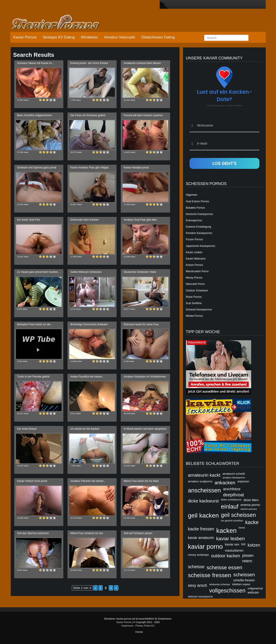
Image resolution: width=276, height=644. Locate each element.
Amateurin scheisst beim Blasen (142, 63)
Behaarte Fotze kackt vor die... (35, 324)
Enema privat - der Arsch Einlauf (89, 63)
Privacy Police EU (145, 626)
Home (139, 632)
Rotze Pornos (194, 297)
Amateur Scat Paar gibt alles (140, 220)
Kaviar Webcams (196, 259)
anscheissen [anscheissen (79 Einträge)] (204, 490)
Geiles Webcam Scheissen (86, 272)
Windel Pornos (194, 316)
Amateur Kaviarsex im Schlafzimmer (145, 377)
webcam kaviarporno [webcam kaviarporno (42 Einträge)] (200, 597)
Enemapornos (194, 220)
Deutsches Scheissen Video (140, 272)
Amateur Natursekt (120, 37)
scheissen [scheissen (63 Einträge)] (244, 575)
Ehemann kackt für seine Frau (141, 324)
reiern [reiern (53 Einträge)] (247, 561)
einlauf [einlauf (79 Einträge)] (230, 506)
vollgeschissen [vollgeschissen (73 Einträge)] (227, 590)
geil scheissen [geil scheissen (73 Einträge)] (238, 515)
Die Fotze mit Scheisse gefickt (88, 115)
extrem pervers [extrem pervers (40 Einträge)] (249, 509)
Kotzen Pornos (194, 265)
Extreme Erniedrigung (198, 227)
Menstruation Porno (197, 271)
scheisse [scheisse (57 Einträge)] (196, 567)
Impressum (127, 626)
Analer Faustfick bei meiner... (87, 377)
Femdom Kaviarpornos (199, 233)
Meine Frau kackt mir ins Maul (141, 481)
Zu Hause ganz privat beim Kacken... (39, 272)
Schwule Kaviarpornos (199, 310)
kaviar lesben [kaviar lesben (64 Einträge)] (230, 539)
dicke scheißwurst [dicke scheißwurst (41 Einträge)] (231, 499)
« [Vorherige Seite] (95, 588)
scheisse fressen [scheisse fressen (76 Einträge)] (210, 575)
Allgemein (192, 195)
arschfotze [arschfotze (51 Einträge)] (232, 489)
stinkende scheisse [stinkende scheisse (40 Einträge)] (220, 584)
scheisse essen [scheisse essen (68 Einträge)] (224, 567)
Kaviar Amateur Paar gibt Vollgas (89, 168)
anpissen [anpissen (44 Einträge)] (243, 481)
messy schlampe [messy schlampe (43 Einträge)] (198, 555)
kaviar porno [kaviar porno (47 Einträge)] (205, 547)
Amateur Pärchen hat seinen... (88, 481)
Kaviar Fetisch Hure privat (32, 481)
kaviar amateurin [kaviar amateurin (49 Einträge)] (201, 538)
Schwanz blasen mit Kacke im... (35, 63)
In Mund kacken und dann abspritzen (145, 429)
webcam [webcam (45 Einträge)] (253, 592)
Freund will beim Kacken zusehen (143, 115)
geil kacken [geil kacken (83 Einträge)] (203, 515)
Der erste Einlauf (27, 429)
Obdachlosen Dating (158, 37)
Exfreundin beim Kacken (85, 220)
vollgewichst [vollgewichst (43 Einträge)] (255, 588)
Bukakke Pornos (195, 208)
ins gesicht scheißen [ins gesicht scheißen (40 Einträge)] (232, 521)
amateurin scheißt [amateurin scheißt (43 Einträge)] (234, 474)
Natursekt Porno (195, 284)
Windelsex (89, 37)
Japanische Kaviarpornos (201, 246)
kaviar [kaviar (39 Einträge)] (242, 528)
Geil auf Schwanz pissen (138, 533)
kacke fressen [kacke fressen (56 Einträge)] (201, 529)
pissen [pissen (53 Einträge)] (248, 556)
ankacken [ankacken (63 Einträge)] (225, 483)
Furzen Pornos (194, 239)
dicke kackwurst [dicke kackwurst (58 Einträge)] (203, 501)
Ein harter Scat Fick (28, 220)
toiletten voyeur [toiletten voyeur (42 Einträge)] (241, 584)
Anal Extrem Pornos (198, 201)
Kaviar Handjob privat (136, 168)
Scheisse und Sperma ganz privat (37, 168)
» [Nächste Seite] (116, 588)
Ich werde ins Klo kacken (85, 429)
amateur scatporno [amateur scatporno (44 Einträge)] (200, 481)
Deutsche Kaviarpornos (199, 214)
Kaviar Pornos (25, 37)
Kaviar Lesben (194, 252)
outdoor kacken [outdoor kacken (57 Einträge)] (225, 556)
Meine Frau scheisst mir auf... (87, 533)
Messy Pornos (194, 278)
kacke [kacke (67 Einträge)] (252, 522)
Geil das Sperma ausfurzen (33, 533)
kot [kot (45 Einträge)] (244, 544)
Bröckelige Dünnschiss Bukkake (89, 324)
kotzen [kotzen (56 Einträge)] (254, 545)
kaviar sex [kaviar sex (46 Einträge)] (232, 544)
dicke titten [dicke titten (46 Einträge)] (251, 500)
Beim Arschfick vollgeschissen (34, 115)
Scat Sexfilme (194, 303)
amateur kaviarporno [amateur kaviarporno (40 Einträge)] (234, 478)
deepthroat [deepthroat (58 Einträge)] (233, 495)
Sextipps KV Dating (59, 37)
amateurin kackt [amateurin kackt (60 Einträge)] (204, 475)
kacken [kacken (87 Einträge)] (227, 531)
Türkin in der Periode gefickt (33, 377)
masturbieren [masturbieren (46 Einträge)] (234, 551)
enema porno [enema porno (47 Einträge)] (250, 505)
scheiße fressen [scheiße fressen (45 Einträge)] (244, 580)
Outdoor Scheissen (197, 291)
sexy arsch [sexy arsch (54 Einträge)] (198, 585)
